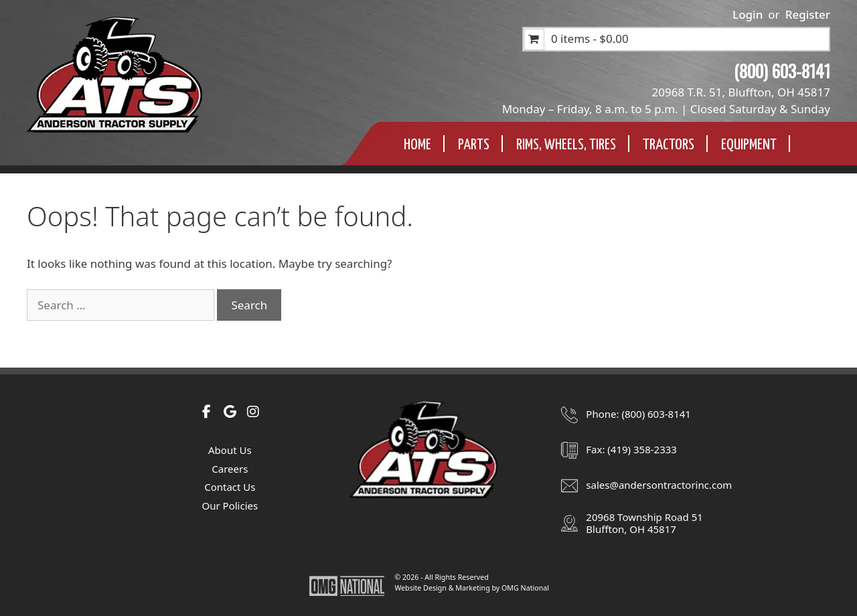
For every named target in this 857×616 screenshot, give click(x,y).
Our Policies (230, 506)
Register (808, 14)
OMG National (525, 588)
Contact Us (230, 487)
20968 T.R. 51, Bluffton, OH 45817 (741, 92)
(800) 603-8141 (782, 71)
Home (417, 145)
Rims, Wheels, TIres (566, 145)
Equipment (749, 145)
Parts (474, 145)
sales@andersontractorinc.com (659, 485)
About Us (230, 450)
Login (748, 14)
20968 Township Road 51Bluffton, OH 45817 (644, 523)
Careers (230, 469)
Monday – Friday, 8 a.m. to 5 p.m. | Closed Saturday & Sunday (666, 109)
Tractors (669, 145)
